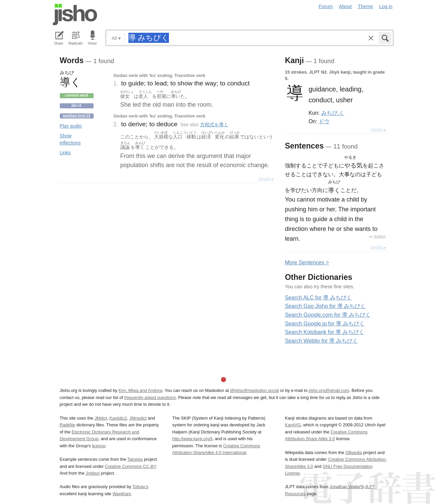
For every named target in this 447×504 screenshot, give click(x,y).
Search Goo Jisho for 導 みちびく (325, 306)
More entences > (307, 262)
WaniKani (122, 494)
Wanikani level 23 (77, 116)
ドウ (324, 121)
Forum (326, 6)
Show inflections (70, 139)
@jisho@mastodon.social (255, 390)
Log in (386, 6)
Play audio (71, 126)
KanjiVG (293, 425)
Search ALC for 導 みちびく (318, 298)
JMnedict (138, 418)
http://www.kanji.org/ (192, 439)
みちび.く (333, 113)
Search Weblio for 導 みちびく (321, 341)
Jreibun (379, 236)
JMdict (101, 418)
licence (99, 446)
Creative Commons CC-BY (130, 466)
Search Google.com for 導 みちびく (328, 315)
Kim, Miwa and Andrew (140, 390)
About (345, 6)
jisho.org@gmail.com (329, 390)
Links (65, 153)
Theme (365, 6)
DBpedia (354, 453)
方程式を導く (214, 125)
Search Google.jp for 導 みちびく (325, 324)
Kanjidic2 (118, 418)
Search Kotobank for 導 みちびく (325, 332)
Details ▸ (266, 179)
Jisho (75, 15)
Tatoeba (135, 459)
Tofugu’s (140, 487)
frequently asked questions (150, 397)
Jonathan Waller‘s (346, 487)
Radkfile (68, 425)
